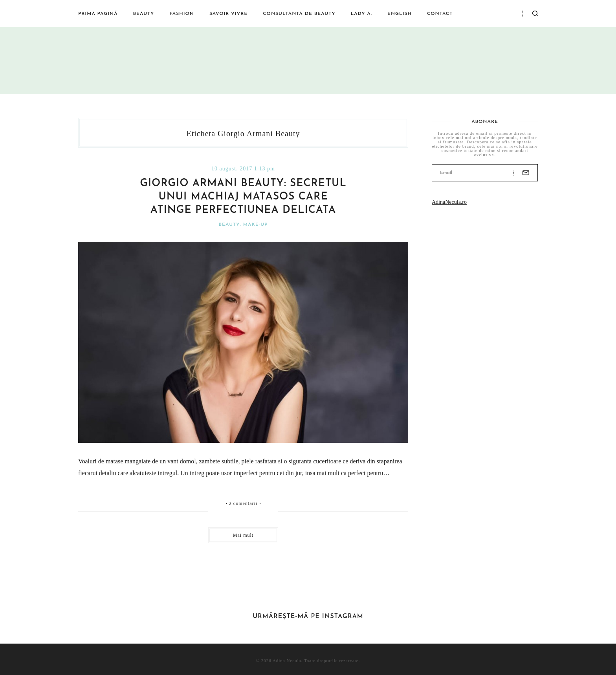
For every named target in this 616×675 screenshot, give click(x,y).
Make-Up (256, 225)
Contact (440, 14)
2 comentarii (243, 503)
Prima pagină (98, 14)
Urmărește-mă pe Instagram (308, 616)
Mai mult (243, 535)
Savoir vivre (228, 14)
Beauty (144, 14)
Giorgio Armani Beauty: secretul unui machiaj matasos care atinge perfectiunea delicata (243, 197)
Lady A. (361, 14)
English (400, 14)
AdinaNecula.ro (449, 202)
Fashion (182, 14)
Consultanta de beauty (299, 14)
